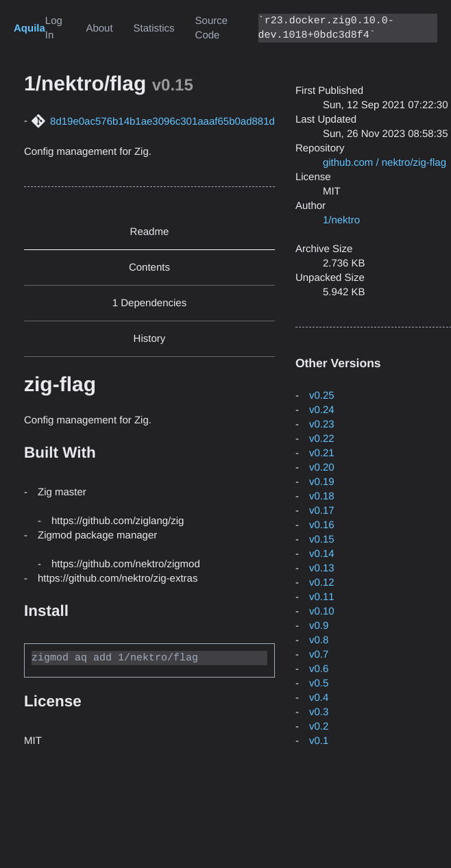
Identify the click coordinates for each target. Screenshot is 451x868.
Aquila (29, 28)
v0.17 (322, 511)
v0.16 (322, 525)
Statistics (154, 28)
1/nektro (341, 220)
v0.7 (319, 655)
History (150, 339)
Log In (54, 28)
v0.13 (322, 568)
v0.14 (322, 554)
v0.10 (322, 611)
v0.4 (319, 698)
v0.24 (322, 410)
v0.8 (319, 640)
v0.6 (319, 669)
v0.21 (322, 453)
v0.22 (322, 439)
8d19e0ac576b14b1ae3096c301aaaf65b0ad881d (162, 122)
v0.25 (322, 396)
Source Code (212, 28)
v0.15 (322, 540)
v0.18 (322, 496)
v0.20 (322, 468)
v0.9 (319, 626)
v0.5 (319, 683)
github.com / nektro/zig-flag (385, 163)
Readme (150, 232)
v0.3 (319, 712)
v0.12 (322, 583)
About (99, 28)
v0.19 (322, 482)
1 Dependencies (149, 303)
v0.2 (319, 727)
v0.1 (319, 741)
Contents (149, 268)
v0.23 (322, 424)
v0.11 (322, 597)
